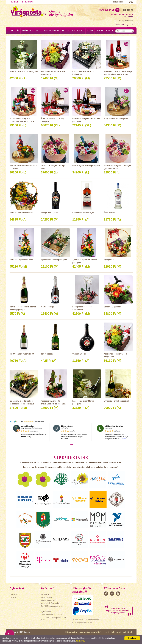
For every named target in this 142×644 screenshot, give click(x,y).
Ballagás (15, 31)
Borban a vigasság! (112, 307)
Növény (90, 31)
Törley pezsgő (47, 354)
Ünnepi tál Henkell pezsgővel (116, 401)
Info (22, 2)
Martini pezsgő (48, 307)
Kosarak (100, 31)
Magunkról (29, 2)
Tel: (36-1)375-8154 (48, 595)
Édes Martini (109, 213)
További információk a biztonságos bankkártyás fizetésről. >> (86, 621)
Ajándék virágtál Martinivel (21, 260)
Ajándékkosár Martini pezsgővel (24, 71)
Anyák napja (27, 31)
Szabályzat (81, 641)
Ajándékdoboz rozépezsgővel (54, 260)
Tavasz (39, 31)
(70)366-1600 (51, 597)
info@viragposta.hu (48, 600)
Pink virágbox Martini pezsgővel (86, 166)
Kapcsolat (14, 2)
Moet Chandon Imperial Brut (22, 354)
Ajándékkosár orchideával (21, 213)
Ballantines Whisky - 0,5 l (83, 213)
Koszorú (110, 31)
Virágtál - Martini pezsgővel (116, 119)
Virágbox (66, 31)
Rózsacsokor (78, 31)
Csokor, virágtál (52, 31)
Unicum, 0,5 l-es (79, 354)
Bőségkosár (109, 260)
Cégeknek (13, 597)
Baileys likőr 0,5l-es (50, 213)
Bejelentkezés (118, 2)
